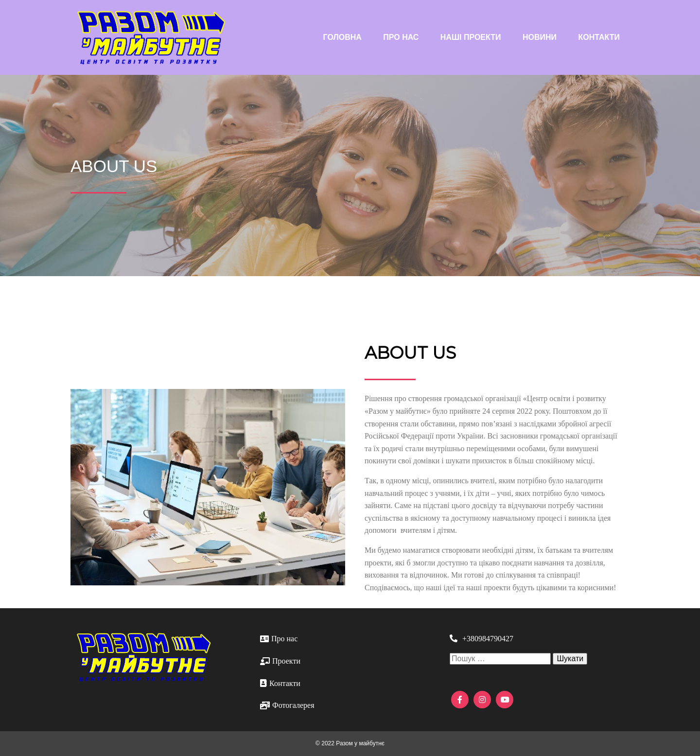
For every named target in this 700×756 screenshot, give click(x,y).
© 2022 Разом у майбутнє (350, 743)
